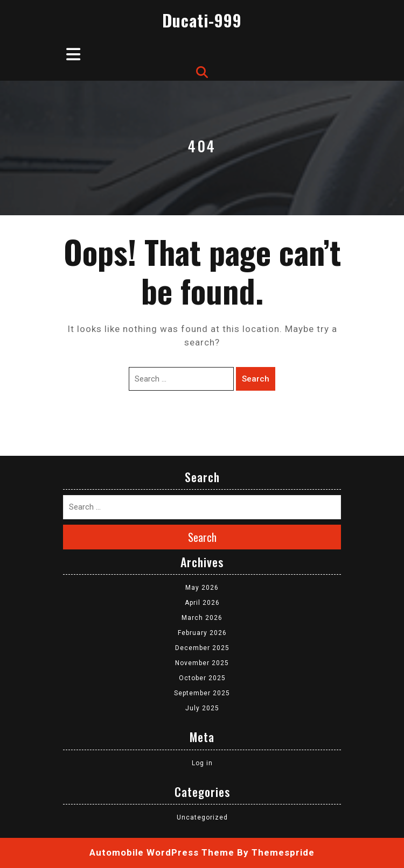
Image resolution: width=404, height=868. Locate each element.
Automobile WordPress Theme (162, 852)
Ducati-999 (202, 20)
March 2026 (202, 618)
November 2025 (202, 663)
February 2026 (202, 633)
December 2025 (202, 648)
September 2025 (202, 693)
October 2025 (202, 678)
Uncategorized (202, 817)
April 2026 (202, 603)
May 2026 (202, 588)
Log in (202, 763)
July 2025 (202, 708)
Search (256, 379)
